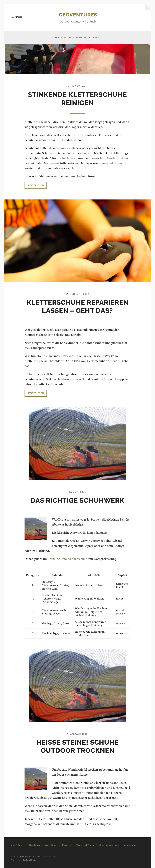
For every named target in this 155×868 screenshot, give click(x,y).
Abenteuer (34, 845)
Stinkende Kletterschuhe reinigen (77, 99)
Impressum (130, 845)
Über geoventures (109, 845)
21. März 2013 (77, 86)
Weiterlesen (36, 185)
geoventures (78, 15)
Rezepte (67, 845)
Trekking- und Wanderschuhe (68, 559)
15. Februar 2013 (77, 294)
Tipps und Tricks (85, 845)
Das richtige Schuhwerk (77, 500)
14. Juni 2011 (77, 492)
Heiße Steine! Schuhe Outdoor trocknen (77, 746)
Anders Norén (30, 860)
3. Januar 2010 (77, 734)
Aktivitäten (51, 845)
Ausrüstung (17, 845)
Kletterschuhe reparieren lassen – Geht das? (77, 307)
